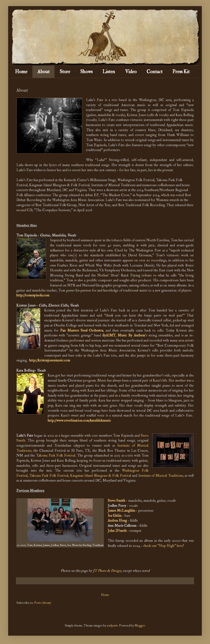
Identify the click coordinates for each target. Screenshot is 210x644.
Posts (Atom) (43, 603)
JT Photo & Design (107, 571)
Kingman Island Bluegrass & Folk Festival (101, 476)
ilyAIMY (109, 335)
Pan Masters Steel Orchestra (82, 330)
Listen (109, 72)
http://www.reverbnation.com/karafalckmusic (79, 420)
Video (131, 72)
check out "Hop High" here (163, 546)
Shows (86, 72)
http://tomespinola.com (33, 295)
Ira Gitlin (115, 516)
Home (21, 72)
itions (179, 476)
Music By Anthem (131, 335)
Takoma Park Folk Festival (56, 455)
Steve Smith (116, 501)
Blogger (140, 626)
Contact (155, 72)
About (43, 72)
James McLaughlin (121, 511)
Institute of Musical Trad (157, 476)
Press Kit (181, 72)
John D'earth (117, 531)
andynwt (112, 626)
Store (65, 72)
